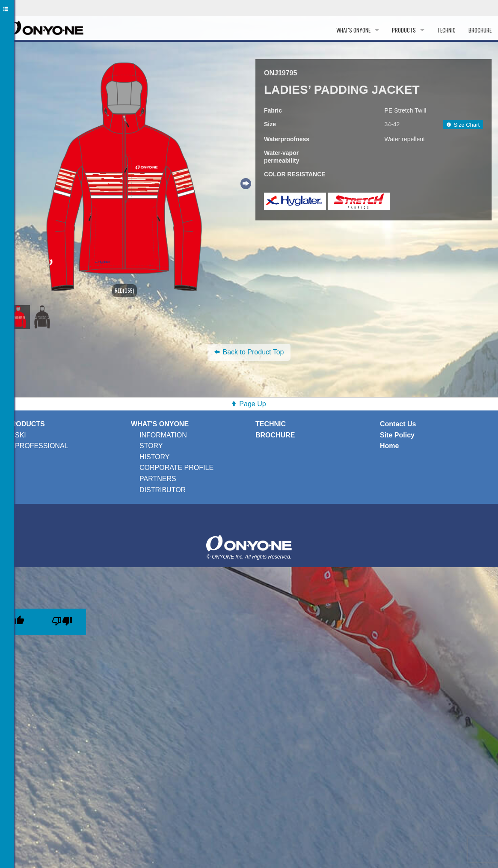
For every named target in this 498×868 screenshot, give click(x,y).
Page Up (252, 404)
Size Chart (463, 125)
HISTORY (155, 457)
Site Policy (397, 435)
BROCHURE (480, 30)
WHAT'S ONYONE (353, 30)
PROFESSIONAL (41, 446)
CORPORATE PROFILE (176, 468)
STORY (151, 446)
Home (389, 446)
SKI (21, 435)
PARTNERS (158, 479)
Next (245, 182)
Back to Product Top (249, 352)
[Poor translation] (62, 622)
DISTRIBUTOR (163, 490)
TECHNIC (446, 30)
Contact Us (398, 424)
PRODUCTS (404, 30)
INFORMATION (163, 435)
